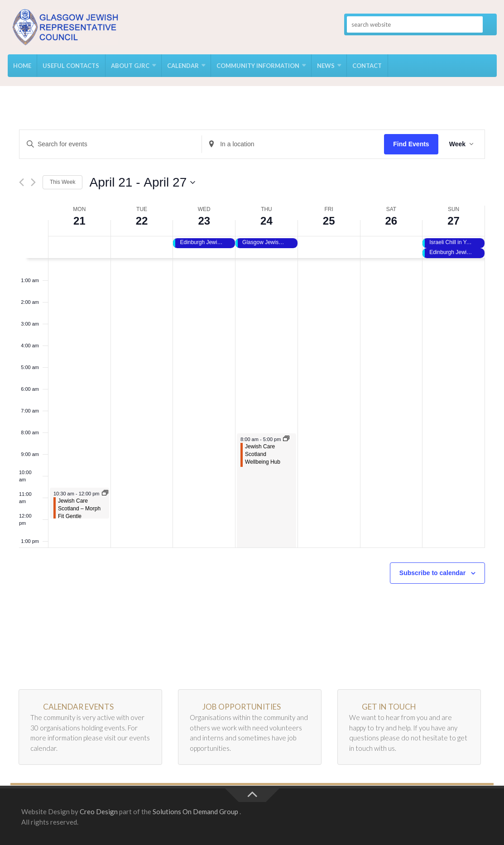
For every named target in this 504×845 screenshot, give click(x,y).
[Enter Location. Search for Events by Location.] (293, 144)
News (325, 66)
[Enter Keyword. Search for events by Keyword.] (110, 144)
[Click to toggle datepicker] (142, 182)
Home (22, 66)
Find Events (411, 144)
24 (266, 221)
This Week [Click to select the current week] (62, 182)
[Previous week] (22, 182)
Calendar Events (78, 707)
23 (204, 221)
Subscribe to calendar (432, 573)
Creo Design (99, 811)
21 (79, 221)
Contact (367, 66)
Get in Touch (389, 707)
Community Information (257, 66)
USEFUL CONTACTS (71, 66)
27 (454, 221)
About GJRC (130, 66)
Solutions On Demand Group (195, 811)
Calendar (182, 66)
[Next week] (33, 182)
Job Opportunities (242, 707)
